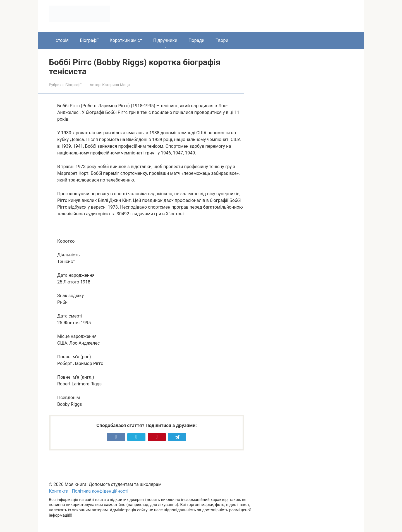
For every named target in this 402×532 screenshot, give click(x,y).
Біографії (89, 40)
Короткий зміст (126, 40)
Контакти (59, 491)
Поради (196, 40)
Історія (62, 40)
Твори (222, 40)
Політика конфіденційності (100, 491)
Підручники (165, 40)
